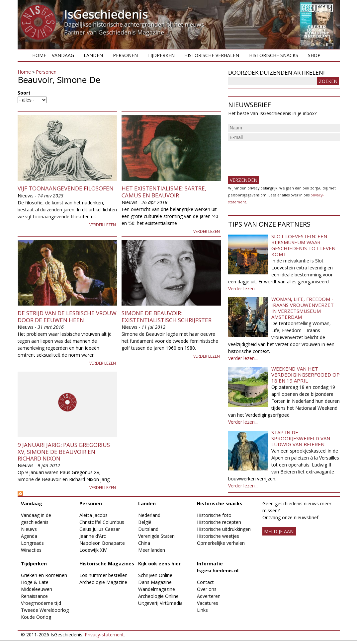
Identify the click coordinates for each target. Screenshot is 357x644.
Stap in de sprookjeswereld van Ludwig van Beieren (301, 438)
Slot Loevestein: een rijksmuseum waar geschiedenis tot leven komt (303, 245)
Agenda (29, 536)
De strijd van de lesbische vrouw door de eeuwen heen (67, 316)
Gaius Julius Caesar (100, 529)
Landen (93, 55)
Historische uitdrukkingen (224, 529)
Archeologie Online (158, 596)
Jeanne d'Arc (93, 536)
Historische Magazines (107, 564)
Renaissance (34, 596)
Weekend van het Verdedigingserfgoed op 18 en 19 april (306, 375)
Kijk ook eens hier (159, 564)
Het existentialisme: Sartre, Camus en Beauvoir (164, 192)
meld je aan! (279, 531)
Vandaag (63, 55)
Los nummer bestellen (103, 575)
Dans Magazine (155, 582)
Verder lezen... (243, 288)
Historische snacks (274, 55)
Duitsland (148, 529)
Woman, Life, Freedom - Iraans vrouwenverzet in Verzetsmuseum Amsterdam (303, 308)
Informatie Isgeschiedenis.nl (218, 567)
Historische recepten (219, 522)
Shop (314, 55)
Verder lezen (103, 225)
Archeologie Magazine (103, 582)
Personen (125, 55)
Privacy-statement (104, 635)
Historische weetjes (218, 536)
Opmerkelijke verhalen (221, 543)
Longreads (32, 543)
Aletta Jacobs (93, 515)
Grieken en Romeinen (44, 575)
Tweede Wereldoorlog (45, 610)
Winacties (31, 550)
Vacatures (208, 603)
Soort (24, 93)
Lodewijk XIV (93, 550)
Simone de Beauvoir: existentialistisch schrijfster (167, 316)
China (144, 543)
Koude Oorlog (36, 617)
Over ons (207, 589)
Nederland (149, 515)
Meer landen (152, 550)
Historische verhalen (212, 55)
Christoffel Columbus (102, 522)
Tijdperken (161, 55)
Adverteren (209, 596)
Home (39, 55)
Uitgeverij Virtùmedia (160, 603)
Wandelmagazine (157, 589)
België (145, 522)
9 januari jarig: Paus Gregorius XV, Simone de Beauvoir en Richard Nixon (64, 452)
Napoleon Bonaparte (102, 543)
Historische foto (214, 515)
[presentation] (279, 156)
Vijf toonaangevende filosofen (66, 188)
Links (202, 610)
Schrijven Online (155, 575)
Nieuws (29, 529)
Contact (205, 582)
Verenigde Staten (156, 536)
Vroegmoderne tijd (41, 603)
